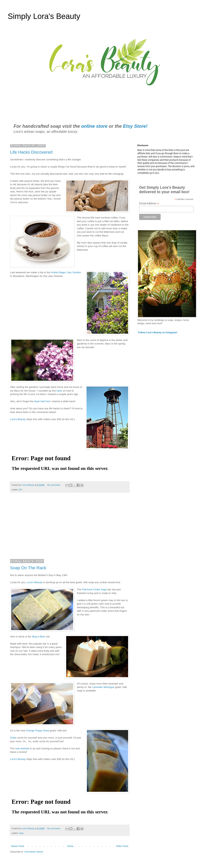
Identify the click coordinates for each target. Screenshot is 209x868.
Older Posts (122, 846)
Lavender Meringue (103, 687)
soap (21, 833)
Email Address (149, 203)
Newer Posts (18, 846)
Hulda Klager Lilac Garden (66, 272)
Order (13, 738)
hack (60, 391)
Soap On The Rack (28, 568)
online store (94, 126)
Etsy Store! (135, 126)
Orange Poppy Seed (38, 731)
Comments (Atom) (34, 852)
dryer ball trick (42, 401)
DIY (21, 490)
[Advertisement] (70, 528)
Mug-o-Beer (39, 637)
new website (22, 748)
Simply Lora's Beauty (44, 16)
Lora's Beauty (18, 419)
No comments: (54, 485)
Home (70, 846)
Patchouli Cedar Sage (94, 589)
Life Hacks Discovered (31, 152)
